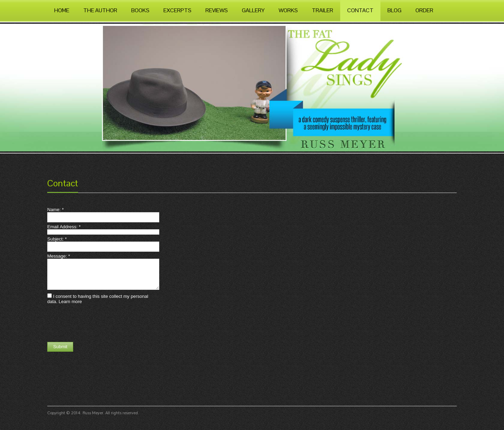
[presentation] (100, 323)
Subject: (57, 239)
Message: (59, 256)
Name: (55, 210)
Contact (63, 183)
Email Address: (64, 227)
